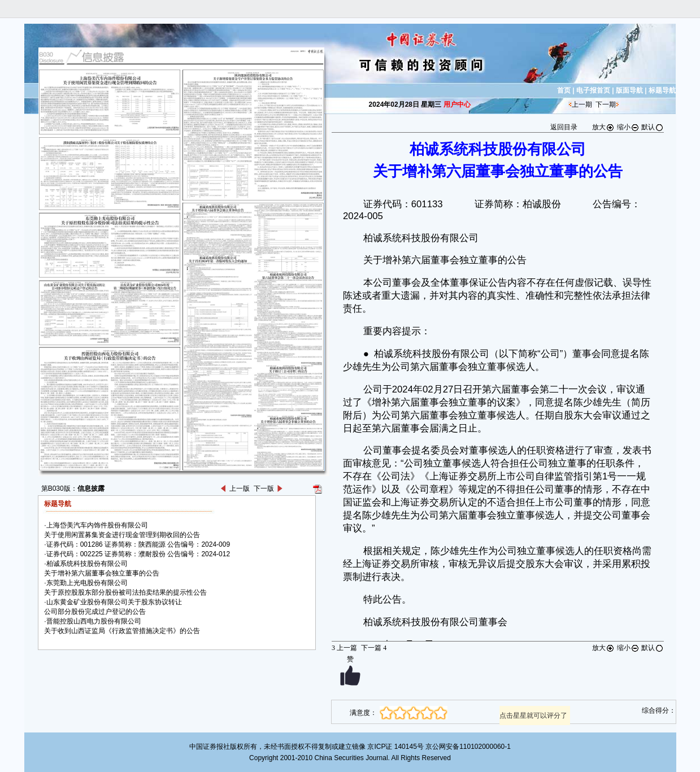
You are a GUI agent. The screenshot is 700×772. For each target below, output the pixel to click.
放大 (603, 127)
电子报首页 (593, 90)
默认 (653, 127)
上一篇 (344, 648)
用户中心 (457, 104)
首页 (564, 90)
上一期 (582, 104)
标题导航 (662, 90)
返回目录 (564, 127)
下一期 (606, 104)
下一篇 (374, 648)
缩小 (628, 127)
